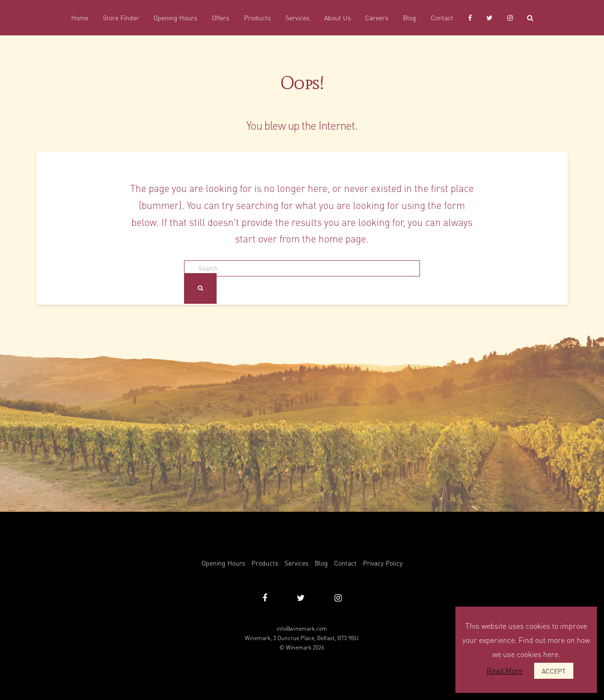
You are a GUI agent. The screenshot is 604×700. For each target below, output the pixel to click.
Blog (321, 563)
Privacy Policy (383, 563)
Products (265, 563)
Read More (504, 671)
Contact (345, 563)
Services (297, 563)
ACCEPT (554, 671)
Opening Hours (223, 563)
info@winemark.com (302, 629)
